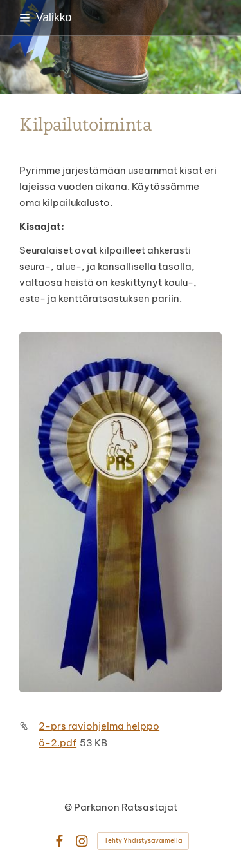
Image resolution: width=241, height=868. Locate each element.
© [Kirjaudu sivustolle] (69, 807)
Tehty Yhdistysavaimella (143, 841)
